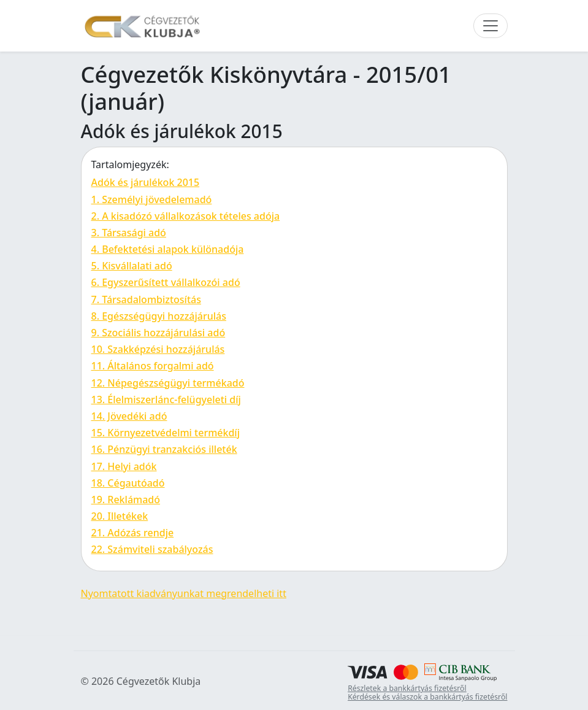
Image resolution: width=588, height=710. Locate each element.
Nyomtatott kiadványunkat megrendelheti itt (184, 593)
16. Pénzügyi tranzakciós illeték (164, 449)
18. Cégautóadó (128, 483)
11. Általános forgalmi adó (153, 366)
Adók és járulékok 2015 (146, 182)
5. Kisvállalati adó (132, 266)
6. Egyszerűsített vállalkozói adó (166, 282)
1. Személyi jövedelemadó (152, 199)
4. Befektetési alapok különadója (168, 249)
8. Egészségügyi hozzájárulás (159, 316)
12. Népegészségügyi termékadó (168, 383)
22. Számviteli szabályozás (152, 549)
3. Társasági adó (129, 233)
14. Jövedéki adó (129, 416)
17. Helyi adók (124, 466)
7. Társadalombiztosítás (146, 299)
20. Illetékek (120, 516)
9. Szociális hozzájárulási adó (158, 333)
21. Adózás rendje (133, 533)
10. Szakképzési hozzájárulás (158, 349)
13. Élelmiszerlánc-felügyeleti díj (166, 399)
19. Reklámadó (126, 500)
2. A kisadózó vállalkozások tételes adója (186, 216)
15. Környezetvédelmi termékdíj (166, 433)
